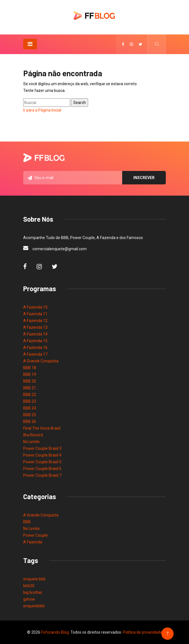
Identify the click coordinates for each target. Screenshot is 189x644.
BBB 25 (30, 415)
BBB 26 (30, 421)
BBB (27, 522)
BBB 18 (30, 368)
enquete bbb (34, 579)
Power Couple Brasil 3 (42, 448)
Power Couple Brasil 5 (42, 462)
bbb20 (29, 586)
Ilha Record (33, 435)
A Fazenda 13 (35, 327)
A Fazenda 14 (35, 334)
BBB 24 (30, 408)
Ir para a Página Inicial (42, 110)
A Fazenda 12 (35, 321)
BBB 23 (30, 401)
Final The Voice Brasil (42, 428)
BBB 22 (30, 395)
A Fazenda (33, 542)
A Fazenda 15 (35, 341)
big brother (33, 592)
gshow (29, 599)
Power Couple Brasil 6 (42, 469)
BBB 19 (30, 374)
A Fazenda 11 (35, 314)
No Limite (31, 442)
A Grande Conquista (41, 361)
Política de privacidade (142, 632)
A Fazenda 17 (35, 354)
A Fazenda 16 (35, 348)
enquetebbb (34, 606)
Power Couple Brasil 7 (42, 475)
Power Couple (36, 535)
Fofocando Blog (55, 632)
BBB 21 (30, 388)
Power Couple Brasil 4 (42, 455)
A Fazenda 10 (35, 307)
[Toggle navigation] (30, 44)
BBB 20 (30, 381)
